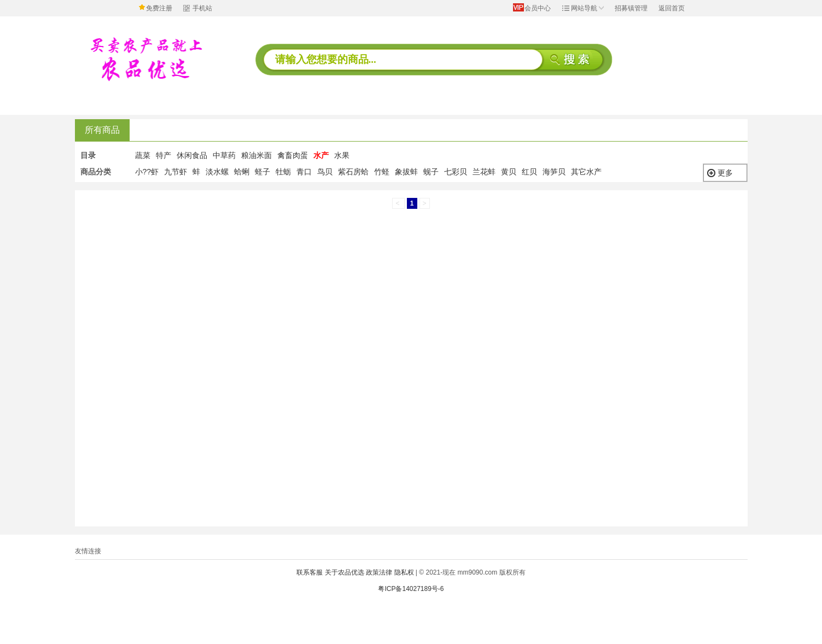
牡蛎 (283, 172)
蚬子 (431, 172)
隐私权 (404, 572)
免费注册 (159, 8)
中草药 (224, 155)
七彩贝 (456, 172)
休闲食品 (192, 155)
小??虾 (147, 172)
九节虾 (176, 172)
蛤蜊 (242, 172)
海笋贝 (554, 172)
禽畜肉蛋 (293, 155)
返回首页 (672, 8)
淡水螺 (217, 172)
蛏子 (263, 172)
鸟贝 (325, 172)
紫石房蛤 (353, 172)
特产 (164, 155)
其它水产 (586, 172)
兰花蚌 (484, 172)
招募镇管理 (631, 8)
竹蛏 (382, 172)
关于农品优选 (345, 572)
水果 (342, 155)
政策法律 (379, 572)
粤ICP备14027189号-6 (411, 589)
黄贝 (509, 172)
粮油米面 (256, 155)
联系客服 (310, 572)
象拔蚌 (406, 172)
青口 (304, 172)
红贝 (529, 172)
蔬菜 (143, 155)
